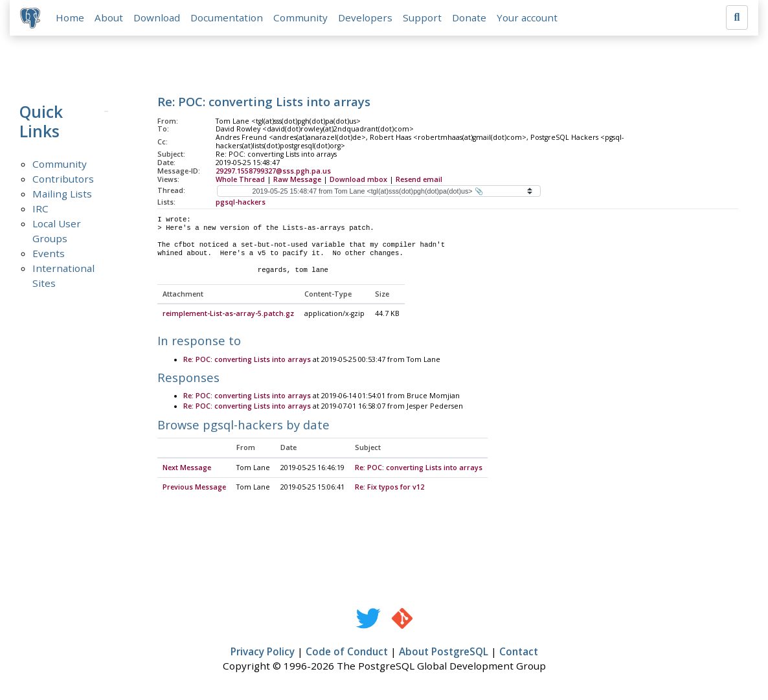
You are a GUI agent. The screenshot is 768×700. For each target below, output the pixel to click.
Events (49, 253)
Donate (469, 17)
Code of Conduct (347, 652)
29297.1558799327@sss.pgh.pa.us (273, 171)
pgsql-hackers (241, 202)
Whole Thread (240, 179)
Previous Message (194, 488)
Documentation (227, 17)
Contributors (63, 179)
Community (300, 17)
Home (70, 17)
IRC (40, 209)
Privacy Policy (263, 652)
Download (157, 17)
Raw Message (297, 179)
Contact (519, 652)
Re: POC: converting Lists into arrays (247, 360)
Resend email (419, 179)
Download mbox (358, 179)
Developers (365, 17)
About (109, 17)
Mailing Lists (62, 194)
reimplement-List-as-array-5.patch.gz (228, 315)
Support (422, 17)
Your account (527, 17)
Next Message (187, 468)
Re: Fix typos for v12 (390, 488)
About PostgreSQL (444, 652)
